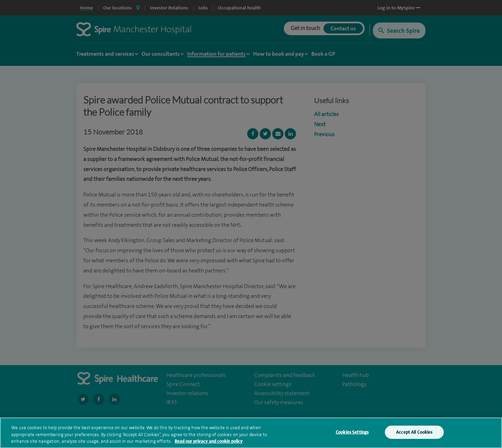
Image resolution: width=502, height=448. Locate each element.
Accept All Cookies (414, 434)
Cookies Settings (352, 434)
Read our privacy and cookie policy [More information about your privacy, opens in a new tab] (209, 443)
